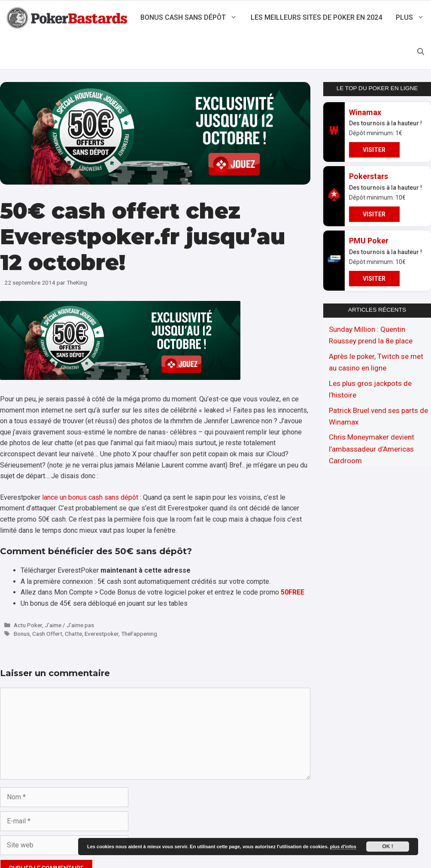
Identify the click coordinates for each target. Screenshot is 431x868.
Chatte (73, 634)
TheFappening (139, 634)
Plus (413, 18)
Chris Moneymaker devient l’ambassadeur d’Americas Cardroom (372, 449)
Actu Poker (28, 625)
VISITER (374, 150)
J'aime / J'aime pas (69, 625)
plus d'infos (343, 847)
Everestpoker (102, 634)
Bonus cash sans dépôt (192, 18)
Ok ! (387, 847)
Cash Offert (47, 634)
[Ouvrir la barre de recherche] (421, 52)
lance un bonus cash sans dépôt (90, 497)
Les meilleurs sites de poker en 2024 (316, 17)
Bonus (22, 634)
